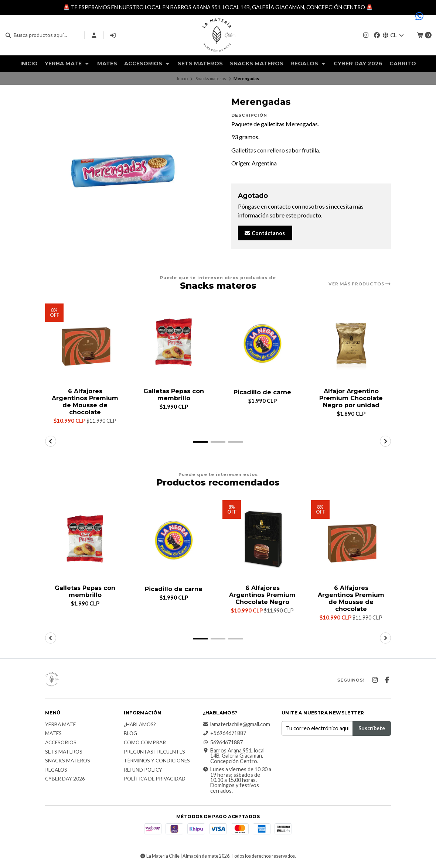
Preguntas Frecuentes (154, 752)
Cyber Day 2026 (358, 64)
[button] (200, 442)
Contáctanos (264, 233)
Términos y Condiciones (157, 761)
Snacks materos (257, 64)
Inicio (29, 64)
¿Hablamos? (140, 725)
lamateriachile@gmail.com (236, 724)
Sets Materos (200, 64)
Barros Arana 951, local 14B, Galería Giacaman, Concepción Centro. (234, 756)
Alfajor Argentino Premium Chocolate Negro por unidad (351, 398)
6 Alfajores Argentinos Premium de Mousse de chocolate (85, 402)
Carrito (403, 64)
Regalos (309, 64)
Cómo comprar (145, 743)
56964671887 (223, 742)
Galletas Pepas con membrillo (174, 395)
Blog (130, 734)
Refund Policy (143, 770)
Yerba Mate (67, 64)
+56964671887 (224, 734)
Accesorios (147, 64)
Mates (107, 64)
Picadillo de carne (262, 392)
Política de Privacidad (155, 779)
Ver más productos (360, 284)
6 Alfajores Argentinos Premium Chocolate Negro (262, 595)
